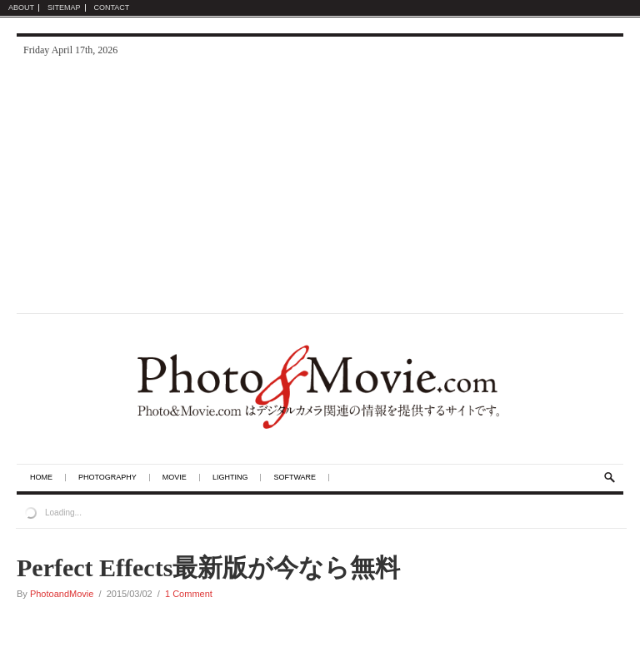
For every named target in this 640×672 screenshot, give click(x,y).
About (21, 8)
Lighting (230, 478)
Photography (107, 478)
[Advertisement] (320, 188)
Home (41, 478)
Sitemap (64, 8)
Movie (175, 478)
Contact (112, 8)
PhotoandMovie (62, 594)
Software (295, 478)
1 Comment (189, 594)
